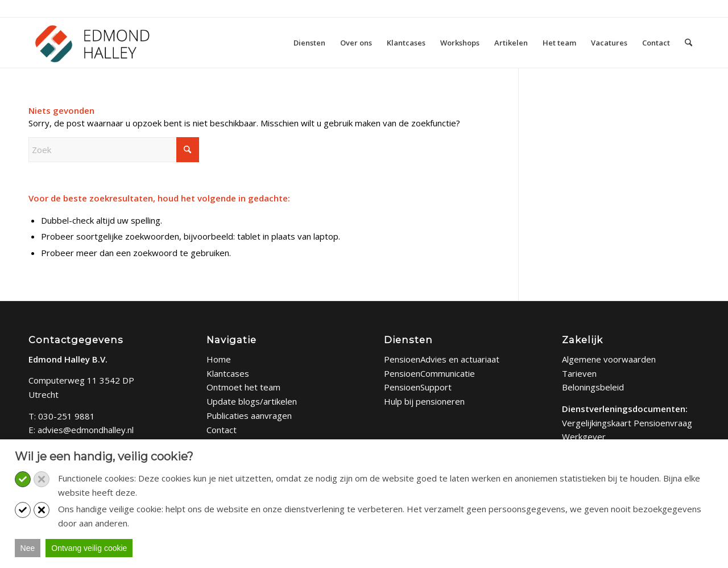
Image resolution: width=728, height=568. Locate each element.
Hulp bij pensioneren (424, 401)
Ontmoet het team (243, 387)
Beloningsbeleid (593, 387)
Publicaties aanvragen (249, 415)
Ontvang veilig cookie (89, 548)
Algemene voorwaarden (609, 359)
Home (219, 359)
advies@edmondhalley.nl (86, 430)
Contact (222, 430)
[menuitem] (309, 43)
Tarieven (579, 373)
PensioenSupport (418, 387)
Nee (28, 548)
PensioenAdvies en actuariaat (442, 359)
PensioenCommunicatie (429, 373)
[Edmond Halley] (92, 43)
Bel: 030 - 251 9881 (65, 8)
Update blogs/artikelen (252, 401)
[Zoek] (688, 43)
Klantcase (226, 373)
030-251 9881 (67, 416)
